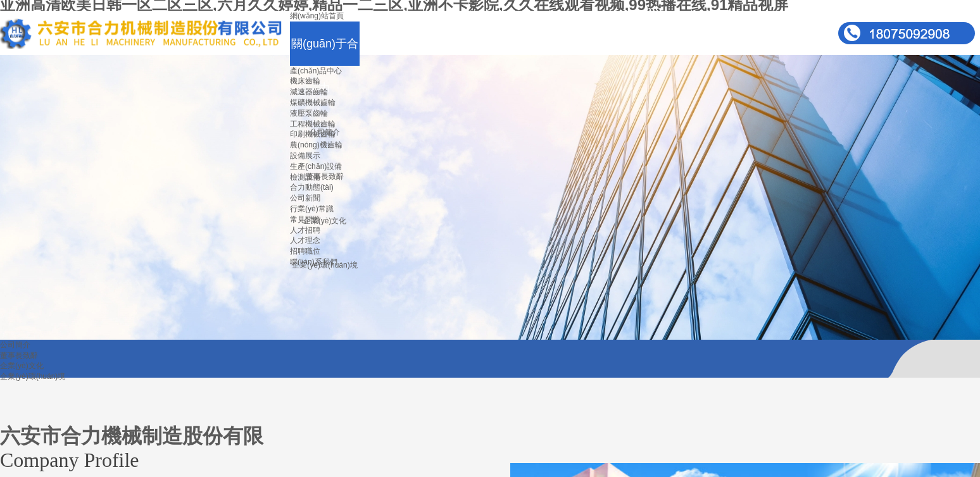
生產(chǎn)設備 (316, 166)
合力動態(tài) (312, 187)
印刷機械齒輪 (313, 134)
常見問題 (305, 220)
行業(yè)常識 (312, 209)
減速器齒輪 (309, 92)
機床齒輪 (305, 81)
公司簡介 (15, 345)
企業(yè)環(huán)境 (33, 376)
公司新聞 (305, 198)
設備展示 (305, 156)
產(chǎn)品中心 (316, 71)
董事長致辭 (325, 177)
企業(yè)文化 (325, 221)
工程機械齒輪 (313, 124)
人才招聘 (305, 230)
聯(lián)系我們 (314, 262)
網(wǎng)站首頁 (317, 16)
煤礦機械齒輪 (313, 102)
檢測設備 (305, 177)
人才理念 (305, 240)
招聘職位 (305, 251)
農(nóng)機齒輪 (316, 145)
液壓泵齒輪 (309, 113)
